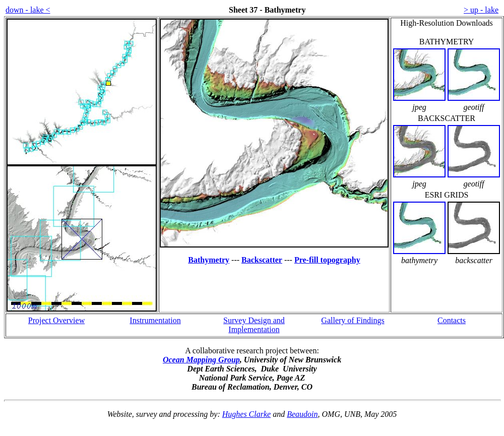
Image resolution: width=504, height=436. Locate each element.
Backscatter (262, 260)
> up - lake (481, 10)
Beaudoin (302, 414)
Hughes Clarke (246, 414)
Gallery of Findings (353, 320)
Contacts (452, 320)
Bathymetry (209, 260)
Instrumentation (155, 320)
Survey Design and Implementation (254, 325)
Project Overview (56, 320)
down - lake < (28, 10)
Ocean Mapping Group (201, 360)
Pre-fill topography (327, 260)
